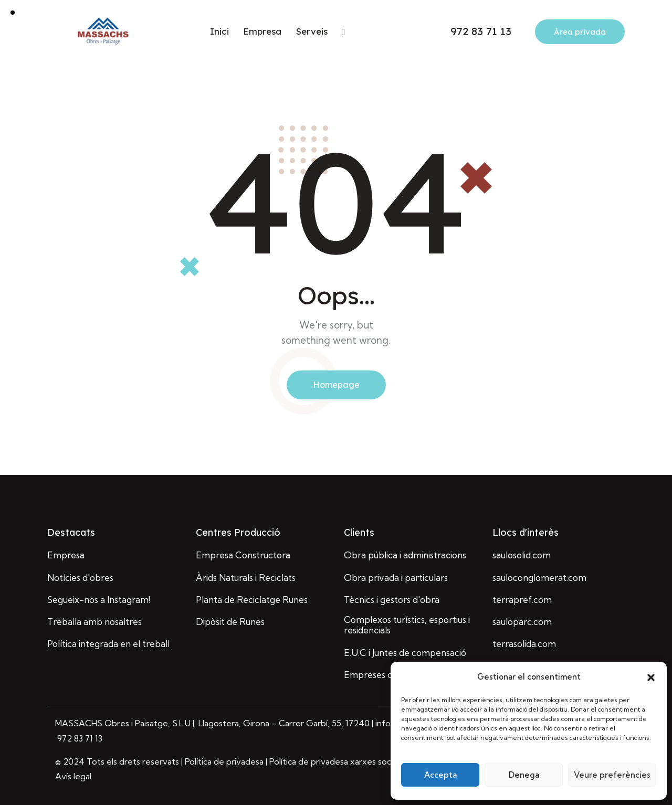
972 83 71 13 (79, 738)
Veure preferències (612, 775)
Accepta (440, 775)
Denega (524, 775)
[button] (651, 677)
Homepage (336, 385)
